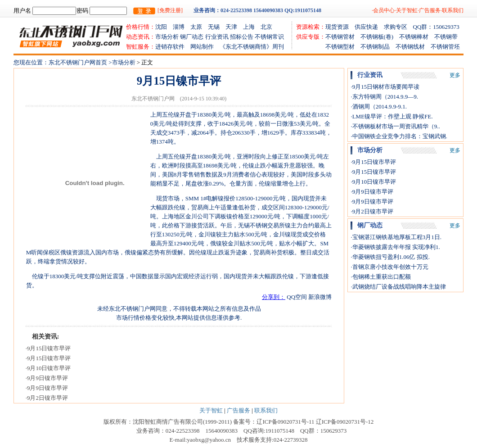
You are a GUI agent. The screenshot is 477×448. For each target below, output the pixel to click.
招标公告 (242, 37)
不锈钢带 (446, 37)
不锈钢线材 (413, 47)
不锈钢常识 (269, 37)
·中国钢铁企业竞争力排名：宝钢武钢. (399, 136)
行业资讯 (217, 37)
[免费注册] (170, 10)
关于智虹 (211, 410)
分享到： (274, 297)
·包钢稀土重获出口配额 (380, 277)
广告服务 (238, 410)
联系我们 (266, 410)
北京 (266, 27)
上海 (252, 27)
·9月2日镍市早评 (47, 398)
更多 (455, 75)
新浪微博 (320, 297)
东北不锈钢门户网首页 (79, 62)
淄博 (182, 27)
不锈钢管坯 (445, 47)
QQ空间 (297, 297)
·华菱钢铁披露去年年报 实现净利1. (395, 247)
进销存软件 (173, 47)
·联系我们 (452, 10)
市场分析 (167, 37)
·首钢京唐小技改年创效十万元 (389, 267)
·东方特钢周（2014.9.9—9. (384, 97)
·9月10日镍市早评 (48, 368)
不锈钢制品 (378, 47)
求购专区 (398, 27)
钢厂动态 (192, 37)
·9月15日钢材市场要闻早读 (385, 87)
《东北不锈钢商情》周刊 (252, 47)
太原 (199, 27)
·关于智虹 (406, 10)
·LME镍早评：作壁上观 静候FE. (391, 116)
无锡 (217, 27)
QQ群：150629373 (436, 27)
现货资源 (340, 27)
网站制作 (205, 47)
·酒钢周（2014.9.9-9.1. (379, 106)
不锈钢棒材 (417, 37)
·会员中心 (383, 10)
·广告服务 (429, 10)
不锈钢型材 (328, 47)
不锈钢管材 (343, 37)
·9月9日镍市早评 (47, 378)
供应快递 (369, 27)
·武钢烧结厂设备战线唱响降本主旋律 (398, 287)
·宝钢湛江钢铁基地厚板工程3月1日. (396, 237)
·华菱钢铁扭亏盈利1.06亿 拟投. (390, 257)
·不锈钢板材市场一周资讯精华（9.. (395, 126)
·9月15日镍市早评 (48, 348)
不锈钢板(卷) (380, 37)
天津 (234, 27)
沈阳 (164, 27)
